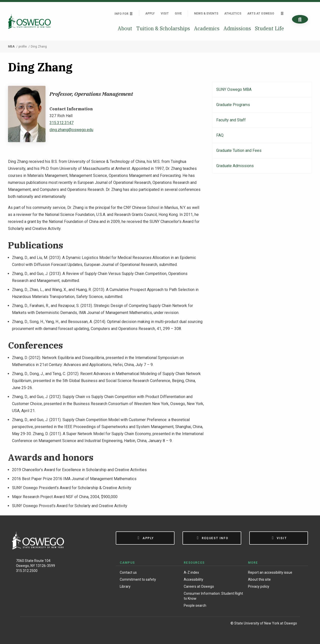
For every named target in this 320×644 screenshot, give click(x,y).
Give (178, 14)
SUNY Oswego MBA (234, 89)
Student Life (269, 28)
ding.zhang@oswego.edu (71, 130)
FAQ (220, 135)
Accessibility (193, 579)
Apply (150, 14)
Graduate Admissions (235, 166)
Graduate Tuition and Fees (239, 150)
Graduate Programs (233, 105)
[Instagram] (37, 624)
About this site (259, 579)
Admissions (237, 28)
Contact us (128, 572)
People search (195, 605)
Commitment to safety (138, 579)
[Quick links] (282, 14)
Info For (124, 14)
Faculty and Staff (231, 120)
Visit (165, 14)
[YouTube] (58, 624)
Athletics (233, 14)
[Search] (300, 19)
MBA (11, 47)
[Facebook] (26, 624)
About (125, 28)
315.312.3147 (61, 123)
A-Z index (191, 572)
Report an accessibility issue (270, 572)
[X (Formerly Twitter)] (48, 624)
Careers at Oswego (199, 586)
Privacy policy (259, 586)
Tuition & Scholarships (163, 28)
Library (125, 586)
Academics (207, 28)
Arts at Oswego (261, 14)
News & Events (206, 14)
